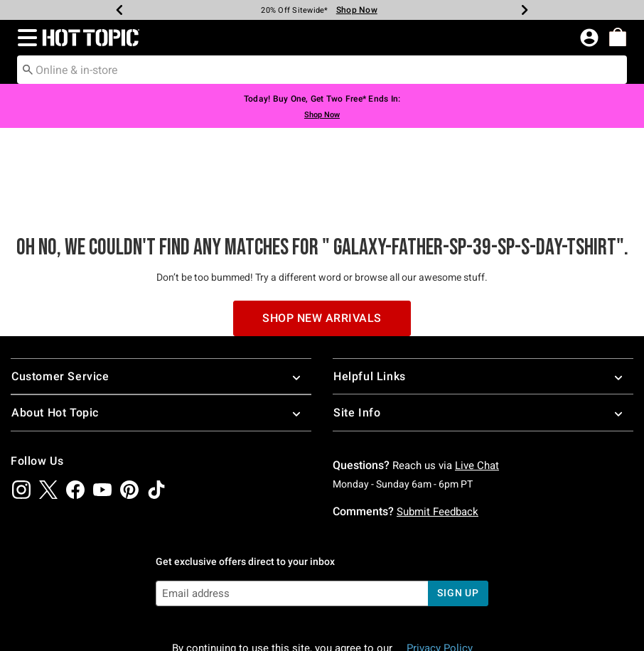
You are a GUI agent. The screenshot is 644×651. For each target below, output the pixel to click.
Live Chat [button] (477, 383)
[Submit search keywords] (28, 69)
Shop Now (322, 115)
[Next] (525, 10)
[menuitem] (618, 37)
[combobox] (322, 70)
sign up (458, 511)
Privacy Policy (440, 566)
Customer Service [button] (161, 295)
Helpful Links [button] (483, 295)
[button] (25, 38)
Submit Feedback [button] (438, 429)
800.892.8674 (493, 621)
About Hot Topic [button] (161, 331)
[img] (21, 407)
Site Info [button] (483, 331)
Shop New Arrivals (322, 236)
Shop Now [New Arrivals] (357, 10)
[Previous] (119, 10)
